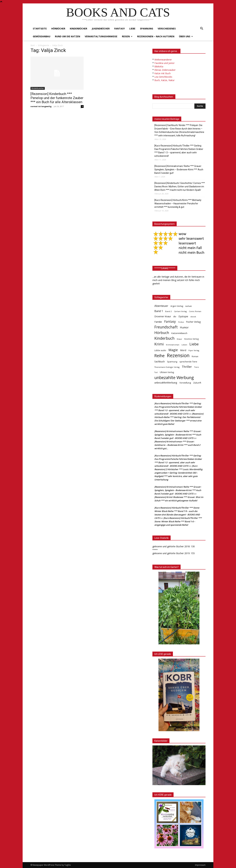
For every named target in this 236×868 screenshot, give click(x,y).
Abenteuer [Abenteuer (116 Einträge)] (161, 306)
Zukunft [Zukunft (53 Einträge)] (197, 383)
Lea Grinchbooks (163, 77)
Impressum (200, 865)
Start (33, 45)
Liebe (132, 29)
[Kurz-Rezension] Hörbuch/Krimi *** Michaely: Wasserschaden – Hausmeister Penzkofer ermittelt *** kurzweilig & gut (178, 204)
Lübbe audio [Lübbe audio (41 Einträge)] (160, 350)
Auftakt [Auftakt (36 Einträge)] (189, 306)
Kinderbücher (79, 29)
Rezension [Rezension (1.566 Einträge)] (178, 355)
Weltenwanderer (163, 60)
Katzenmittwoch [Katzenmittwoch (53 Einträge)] (179, 333)
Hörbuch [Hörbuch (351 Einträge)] (162, 333)
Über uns (186, 36)
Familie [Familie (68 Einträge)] (158, 322)
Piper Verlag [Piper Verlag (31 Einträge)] (194, 350)
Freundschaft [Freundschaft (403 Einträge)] (166, 327)
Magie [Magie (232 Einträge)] (173, 350)
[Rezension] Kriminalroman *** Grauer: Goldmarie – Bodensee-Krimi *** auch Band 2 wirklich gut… (177, 445)
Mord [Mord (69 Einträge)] (183, 350)
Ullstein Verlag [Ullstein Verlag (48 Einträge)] (167, 372)
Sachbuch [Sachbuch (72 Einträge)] (160, 361)
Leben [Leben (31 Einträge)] (184, 345)
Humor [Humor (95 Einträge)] (184, 328)
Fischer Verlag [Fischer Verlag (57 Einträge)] (193, 322)
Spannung (147, 29)
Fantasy (119, 29)
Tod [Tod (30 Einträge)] (156, 372)
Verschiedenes (167, 29)
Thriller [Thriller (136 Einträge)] (187, 367)
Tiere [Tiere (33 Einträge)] (196, 367)
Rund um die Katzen (68, 36)
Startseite (40, 29)
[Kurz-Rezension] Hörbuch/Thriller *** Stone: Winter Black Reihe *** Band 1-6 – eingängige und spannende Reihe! (178, 521)
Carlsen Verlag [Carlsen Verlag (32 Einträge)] (180, 311)
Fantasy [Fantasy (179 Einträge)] (170, 322)
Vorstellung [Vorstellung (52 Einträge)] (185, 383)
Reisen (127, 36)
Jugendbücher (101, 29)
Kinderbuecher (38, 88)
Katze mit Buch (162, 73)
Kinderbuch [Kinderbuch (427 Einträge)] (164, 338)
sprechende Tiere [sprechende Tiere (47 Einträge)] (188, 362)
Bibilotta (159, 66)
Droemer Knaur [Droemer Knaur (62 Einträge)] (163, 316)
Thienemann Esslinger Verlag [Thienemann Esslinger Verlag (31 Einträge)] (167, 367)
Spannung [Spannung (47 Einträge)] (172, 362)
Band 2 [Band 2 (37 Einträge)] (168, 311)
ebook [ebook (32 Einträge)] (193, 317)
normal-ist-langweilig (41, 106)
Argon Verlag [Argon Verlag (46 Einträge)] (177, 306)
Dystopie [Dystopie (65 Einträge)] (183, 316)
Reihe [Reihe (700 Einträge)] (159, 356)
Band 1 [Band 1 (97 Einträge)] (159, 311)
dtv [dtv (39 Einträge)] (175, 316)
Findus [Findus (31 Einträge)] (181, 322)
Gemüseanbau (42, 36)
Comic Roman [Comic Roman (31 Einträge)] (195, 311)
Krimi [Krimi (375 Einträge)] (159, 344)
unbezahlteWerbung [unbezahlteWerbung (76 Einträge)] (166, 383)
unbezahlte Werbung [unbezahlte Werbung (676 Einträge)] (174, 378)
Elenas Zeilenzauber (165, 70)
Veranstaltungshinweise (101, 36)
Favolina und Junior (164, 63)
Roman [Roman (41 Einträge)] (195, 356)
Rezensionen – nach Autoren (156, 36)
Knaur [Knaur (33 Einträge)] (179, 339)
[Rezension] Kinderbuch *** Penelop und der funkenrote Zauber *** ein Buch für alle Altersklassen (57, 98)
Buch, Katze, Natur (164, 80)
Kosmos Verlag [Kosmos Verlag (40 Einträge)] (192, 339)
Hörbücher (58, 29)
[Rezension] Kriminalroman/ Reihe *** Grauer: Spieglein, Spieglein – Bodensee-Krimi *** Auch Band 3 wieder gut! (179, 170)
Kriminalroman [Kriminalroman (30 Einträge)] (173, 345)
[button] (202, 29)
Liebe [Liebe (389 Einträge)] (194, 344)
